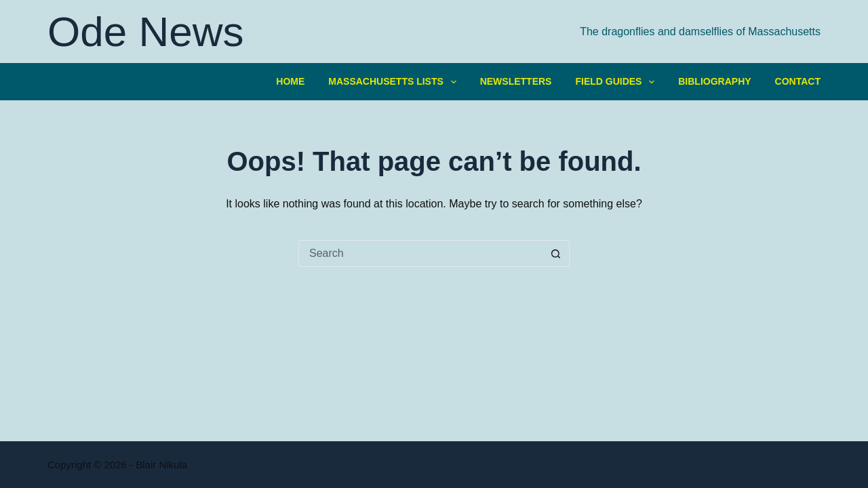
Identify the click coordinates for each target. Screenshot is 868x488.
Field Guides (617, 82)
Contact (798, 81)
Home (290, 81)
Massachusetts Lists (395, 82)
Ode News (145, 32)
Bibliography (714, 81)
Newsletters (516, 81)
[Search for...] (420, 253)
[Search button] (556, 253)
